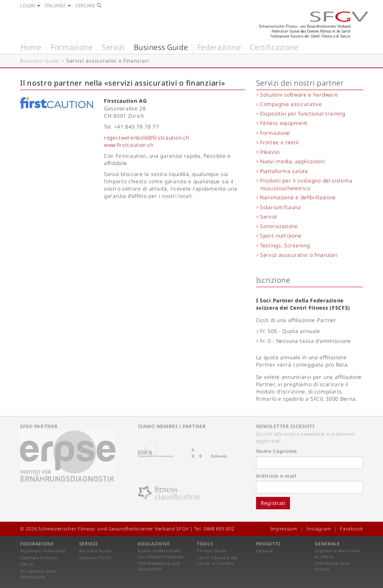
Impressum (284, 529)
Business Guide (161, 47)
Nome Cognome (277, 451)
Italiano (58, 5)
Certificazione (274, 47)
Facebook (351, 529)
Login (30, 5)
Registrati (273, 503)
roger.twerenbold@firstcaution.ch (146, 138)
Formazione (72, 47)
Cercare (88, 5)
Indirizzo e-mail (276, 476)
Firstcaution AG (125, 101)
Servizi (113, 47)
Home (31, 47)
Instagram (319, 529)
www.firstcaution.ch (129, 145)
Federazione (219, 47)
